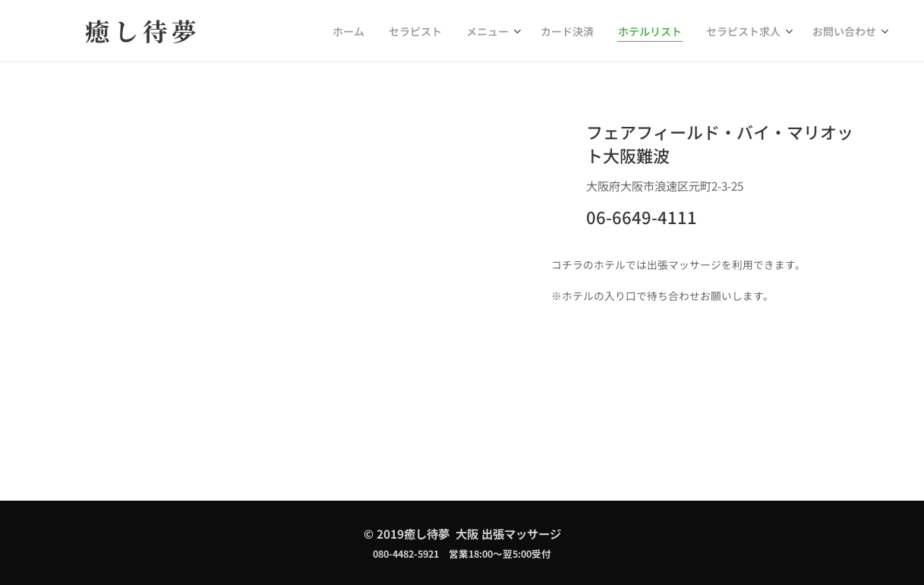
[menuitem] (386, 31)
